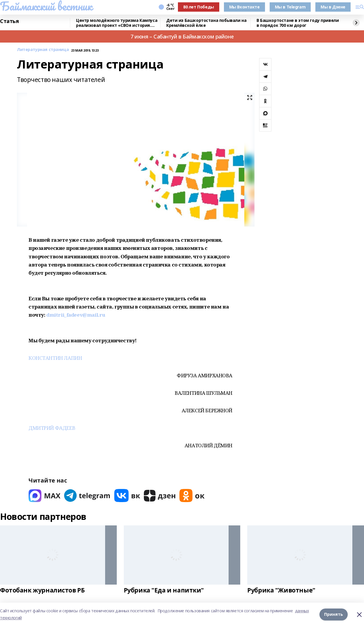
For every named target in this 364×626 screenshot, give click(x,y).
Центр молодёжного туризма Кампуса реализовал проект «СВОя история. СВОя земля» (117, 23)
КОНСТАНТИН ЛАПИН (55, 358)
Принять (334, 614)
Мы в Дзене (333, 7)
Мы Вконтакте (244, 7)
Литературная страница (43, 50)
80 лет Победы (199, 7)
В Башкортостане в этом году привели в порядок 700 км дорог (298, 23)
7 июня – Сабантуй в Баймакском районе (182, 36)
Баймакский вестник (46, 6)
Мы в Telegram (290, 7)
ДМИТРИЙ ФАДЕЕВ (52, 428)
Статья (9, 21)
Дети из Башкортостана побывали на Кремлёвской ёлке (206, 23)
